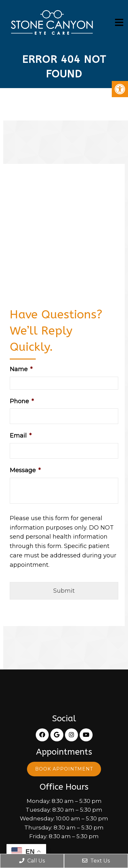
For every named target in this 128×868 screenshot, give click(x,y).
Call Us (32, 861)
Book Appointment (64, 769)
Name (21, 369)
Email (21, 436)
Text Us (96, 861)
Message (25, 470)
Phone (22, 401)
